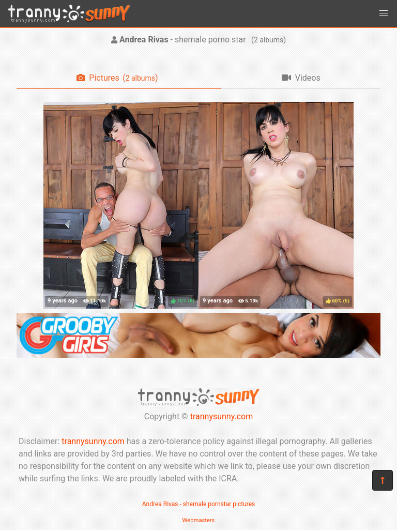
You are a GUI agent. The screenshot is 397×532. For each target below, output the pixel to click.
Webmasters (199, 520)
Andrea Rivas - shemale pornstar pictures (199, 504)
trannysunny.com (222, 416)
